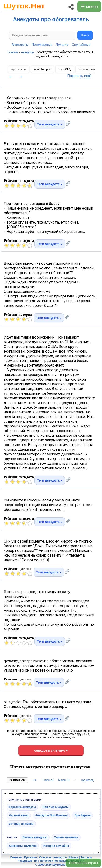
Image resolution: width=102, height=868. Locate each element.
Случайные (81, 45)
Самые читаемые (66, 837)
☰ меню (89, 7)
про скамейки (88, 69)
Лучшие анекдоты (35, 837)
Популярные (42, 45)
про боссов (19, 69)
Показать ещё (79, 76)
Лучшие (62, 45)
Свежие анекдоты (83, 863)
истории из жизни (21, 824)
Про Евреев (82, 815)
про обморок (42, 69)
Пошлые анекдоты (56, 807)
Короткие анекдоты (22, 807)
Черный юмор (19, 815)
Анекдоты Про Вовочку (51, 815)
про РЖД (65, 69)
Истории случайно (56, 846)
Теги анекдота (50, 124)
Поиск (85, 35)
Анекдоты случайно (23, 846)
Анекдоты (20, 45)
